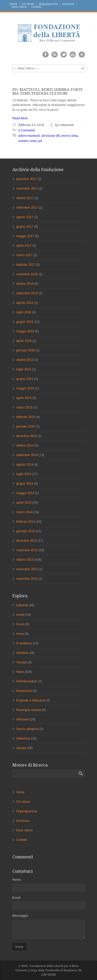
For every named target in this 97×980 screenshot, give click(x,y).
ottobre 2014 (25, 446)
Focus (21, 624)
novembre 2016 (27, 274)
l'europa (22, 662)
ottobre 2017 (25, 198)
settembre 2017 (27, 208)
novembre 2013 (27, 550)
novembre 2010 (27, 579)
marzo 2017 (24, 255)
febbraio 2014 (26, 522)
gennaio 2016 (26, 350)
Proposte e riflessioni (31, 700)
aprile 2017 (24, 246)
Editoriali (22, 605)
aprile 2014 (24, 503)
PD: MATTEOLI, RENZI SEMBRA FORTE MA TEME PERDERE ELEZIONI (48, 91)
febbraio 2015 (26, 417)
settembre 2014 (27, 455)
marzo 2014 (24, 512)
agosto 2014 (25, 465)
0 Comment (27, 130)
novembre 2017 (27, 189)
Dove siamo (19, 7)
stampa (21, 748)
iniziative (22, 653)
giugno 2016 (25, 322)
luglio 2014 (24, 474)
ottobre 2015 (25, 360)
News (20, 672)
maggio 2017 (25, 236)
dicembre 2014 (27, 436)
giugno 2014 (25, 484)
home (20, 634)
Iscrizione (68, 4)
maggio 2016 (25, 331)
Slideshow (23, 738)
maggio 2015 (25, 388)
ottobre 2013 (25, 560)
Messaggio (20, 916)
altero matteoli (29, 136)
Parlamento (24, 691)
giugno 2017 (25, 227)
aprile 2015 (24, 398)
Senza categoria (28, 729)
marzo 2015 (24, 407)
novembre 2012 (27, 569)
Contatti (36, 7)
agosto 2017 (25, 217)
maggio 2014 (25, 493)
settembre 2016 (27, 293)
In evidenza (24, 643)
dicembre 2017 (27, 179)
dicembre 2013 (27, 541)
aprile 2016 (24, 341)
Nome (17, 880)
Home (14, 4)
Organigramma (48, 4)
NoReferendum (27, 681)
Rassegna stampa (29, 710)
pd (40, 141)
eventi (20, 615)
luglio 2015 (24, 369)
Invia (19, 947)
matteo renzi (28, 141)
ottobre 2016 (25, 284)
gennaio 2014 (26, 531)
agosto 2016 (25, 303)
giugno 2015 (25, 379)
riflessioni (23, 719)
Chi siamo (28, 4)
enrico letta (70, 136)
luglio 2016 (24, 312)
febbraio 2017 (26, 265)
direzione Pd (51, 136)
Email (17, 898)
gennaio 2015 (26, 426)
